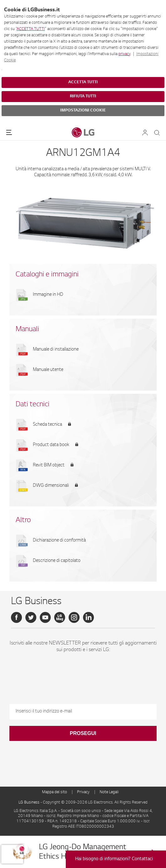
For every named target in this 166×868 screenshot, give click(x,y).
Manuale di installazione (56, 350)
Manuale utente (48, 370)
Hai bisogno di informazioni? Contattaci (114, 859)
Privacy (83, 792)
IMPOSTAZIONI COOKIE (83, 110)
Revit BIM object (49, 465)
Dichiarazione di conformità (59, 541)
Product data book (51, 445)
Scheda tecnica (47, 425)
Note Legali (109, 792)
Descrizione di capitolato (57, 561)
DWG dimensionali (51, 486)
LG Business (29, 803)
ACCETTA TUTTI (31, 29)
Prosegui (83, 733)
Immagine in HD (48, 295)
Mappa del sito (54, 792)
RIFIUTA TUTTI (83, 96)
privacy (124, 54)
